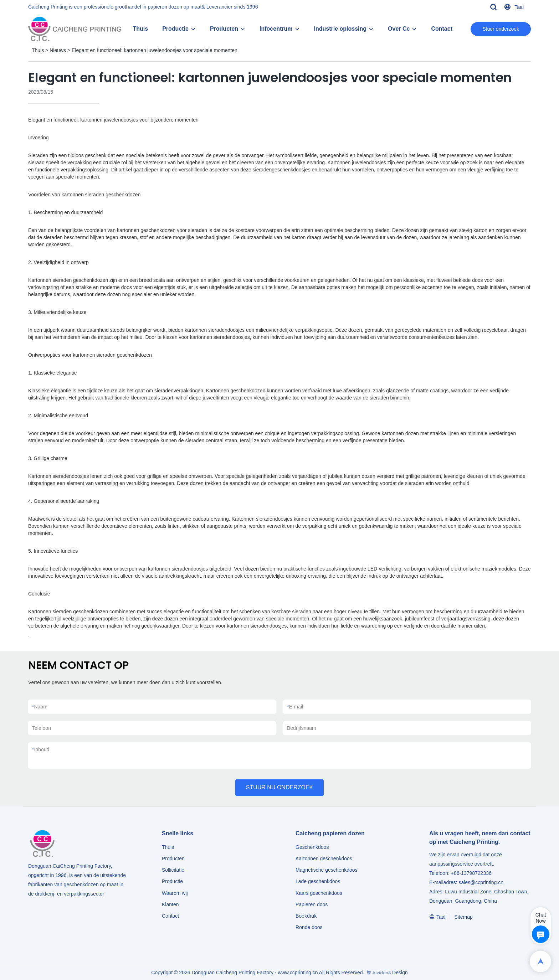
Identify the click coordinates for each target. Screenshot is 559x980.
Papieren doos (312, 904)
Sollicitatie (173, 870)
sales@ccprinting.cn (481, 882)
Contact (442, 29)
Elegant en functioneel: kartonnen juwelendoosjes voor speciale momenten (155, 50)
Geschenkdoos (312, 847)
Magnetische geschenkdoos (327, 870)
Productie (175, 29)
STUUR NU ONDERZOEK (279, 787)
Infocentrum (276, 29)
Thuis (140, 29)
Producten (224, 29)
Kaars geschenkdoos (319, 893)
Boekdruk (306, 916)
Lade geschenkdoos (318, 881)
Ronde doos (309, 927)
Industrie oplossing (340, 29)
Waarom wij (175, 893)
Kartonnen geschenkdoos (324, 858)
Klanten (170, 904)
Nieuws (58, 50)
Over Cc (399, 29)
